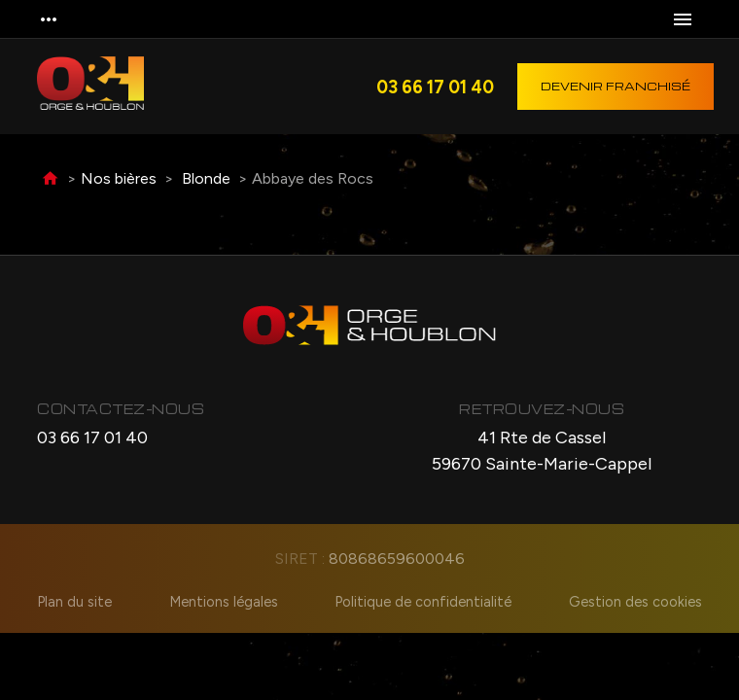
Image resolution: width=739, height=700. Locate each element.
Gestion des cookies (635, 602)
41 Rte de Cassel (542, 452)
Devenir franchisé (616, 86)
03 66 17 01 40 (435, 87)
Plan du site (74, 602)
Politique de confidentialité (423, 602)
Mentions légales (224, 602)
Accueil (50, 179)
